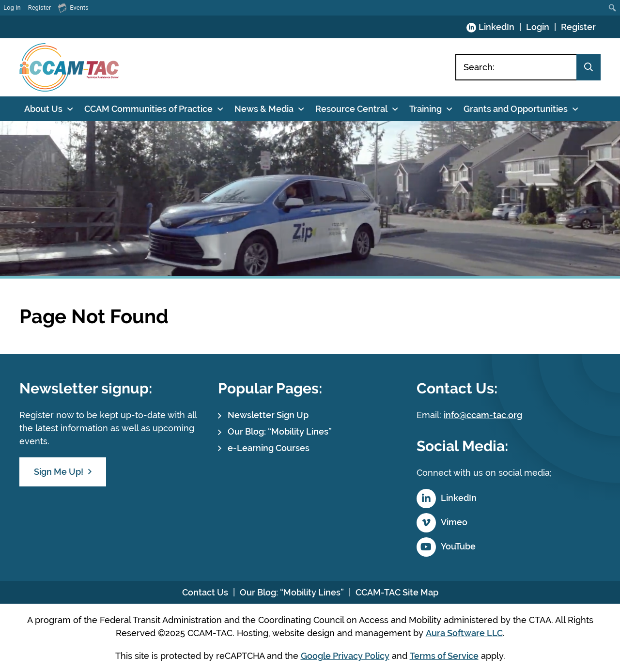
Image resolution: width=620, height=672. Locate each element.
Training (426, 109)
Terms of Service (444, 656)
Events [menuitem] (73, 7)
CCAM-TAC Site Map (397, 592)
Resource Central (351, 109)
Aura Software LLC (464, 633)
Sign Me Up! (59, 472)
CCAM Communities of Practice (148, 109)
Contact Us (205, 592)
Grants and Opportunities (516, 109)
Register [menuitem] (40, 8)
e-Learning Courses (269, 448)
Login (538, 27)
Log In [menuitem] (12, 8)
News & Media (264, 109)
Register (578, 27)
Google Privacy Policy (345, 656)
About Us (43, 109)
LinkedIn (496, 27)
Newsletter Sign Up (268, 415)
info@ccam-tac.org (483, 415)
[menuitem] (612, 8)
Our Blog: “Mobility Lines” (280, 431)
